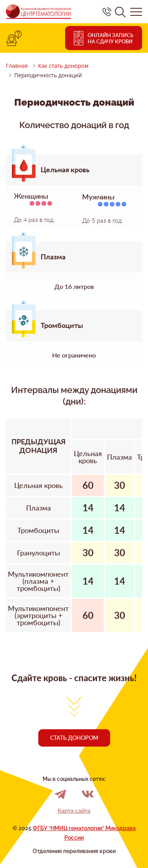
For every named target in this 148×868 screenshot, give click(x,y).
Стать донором (74, 738)
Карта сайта (74, 811)
